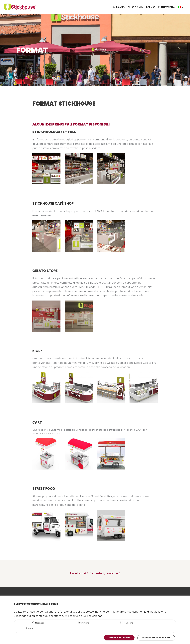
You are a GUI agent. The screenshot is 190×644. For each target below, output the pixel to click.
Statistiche (84, 623)
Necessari (40, 623)
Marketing (129, 623)
